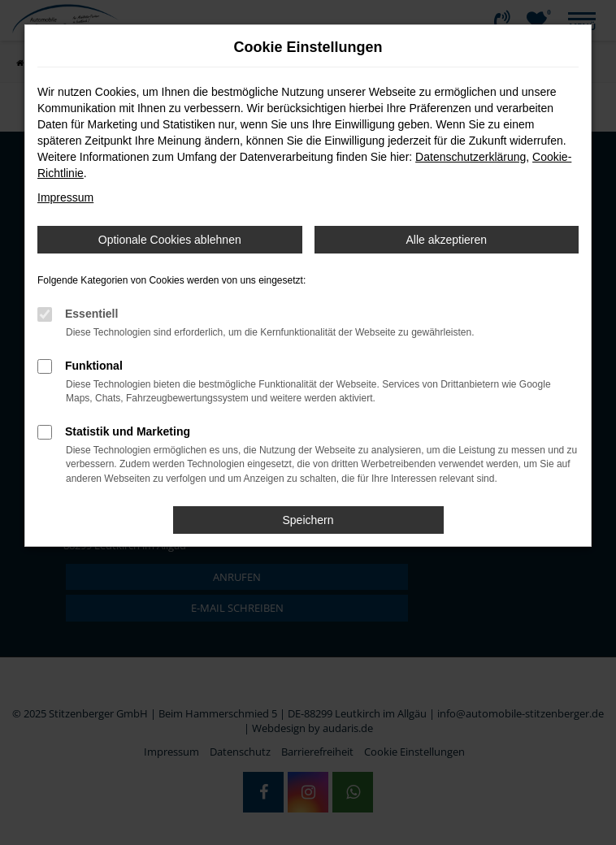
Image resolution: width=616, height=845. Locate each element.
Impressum (65, 197)
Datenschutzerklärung (471, 157)
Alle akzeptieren (446, 240)
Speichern (308, 520)
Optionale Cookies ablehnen (170, 240)
